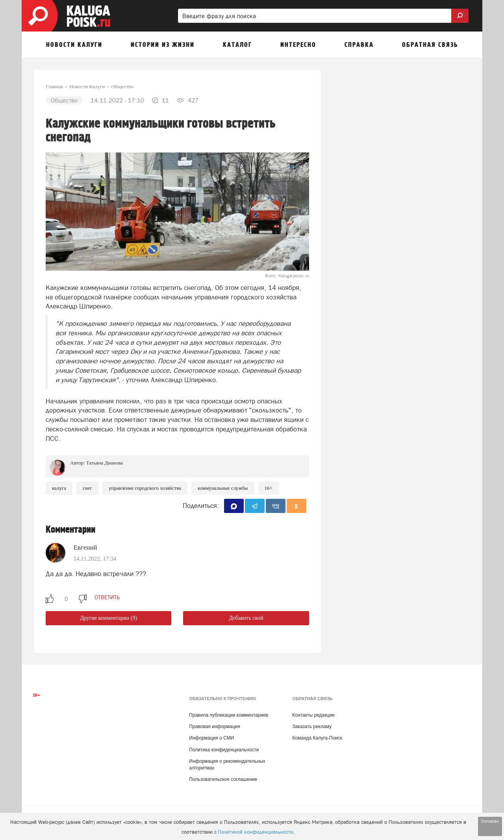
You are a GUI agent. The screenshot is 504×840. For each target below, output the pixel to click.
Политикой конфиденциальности (256, 832)
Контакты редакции (313, 715)
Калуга (59, 488)
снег (87, 488)
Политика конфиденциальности (224, 750)
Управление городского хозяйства (145, 488)
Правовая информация (214, 727)
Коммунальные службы (223, 488)
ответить (107, 597)
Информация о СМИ (211, 738)
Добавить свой (246, 618)
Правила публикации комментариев (229, 715)
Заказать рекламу (312, 727)
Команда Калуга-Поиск (317, 738)
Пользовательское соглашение (223, 779)
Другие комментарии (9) (108, 618)
